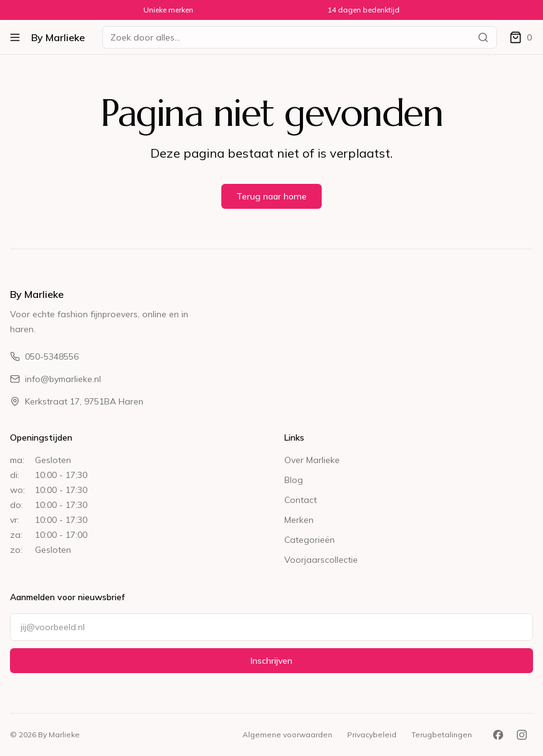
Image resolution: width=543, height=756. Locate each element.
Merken (299, 520)
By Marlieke (58, 37)
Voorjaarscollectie (321, 560)
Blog (294, 480)
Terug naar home (271, 196)
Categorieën (310, 540)
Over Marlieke (312, 460)
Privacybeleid (372, 734)
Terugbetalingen (442, 734)
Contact (300, 500)
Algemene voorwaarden (287, 734)
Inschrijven (271, 661)
